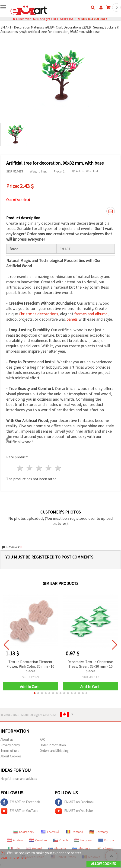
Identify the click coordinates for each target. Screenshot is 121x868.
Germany (99, 832)
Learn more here (14, 857)
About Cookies (11, 756)
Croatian (38, 840)
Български (24, 832)
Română (74, 832)
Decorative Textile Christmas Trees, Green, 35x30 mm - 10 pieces (91, 666)
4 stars (49, 468)
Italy (14, 849)
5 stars (58, 468)
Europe (106, 840)
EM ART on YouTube (19, 811)
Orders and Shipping (54, 751)
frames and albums (91, 314)
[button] (35, 693)
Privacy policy (10, 745)
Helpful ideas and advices (19, 779)
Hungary (83, 840)
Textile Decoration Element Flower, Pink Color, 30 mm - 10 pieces (30, 666)
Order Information (53, 745)
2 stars (30, 468)
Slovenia (81, 849)
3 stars (39, 468)
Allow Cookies (103, 864)
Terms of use (10, 751)
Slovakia (57, 849)
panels (72, 319)
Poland (34, 849)
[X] (3, 853)
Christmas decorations (38, 314)
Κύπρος (105, 849)
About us (7, 739)
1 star (20, 468)
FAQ (43, 739)
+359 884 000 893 (92, 19)
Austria (15, 840)
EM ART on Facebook (20, 802)
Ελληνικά (50, 832)
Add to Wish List (85, 171)
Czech (61, 840)
